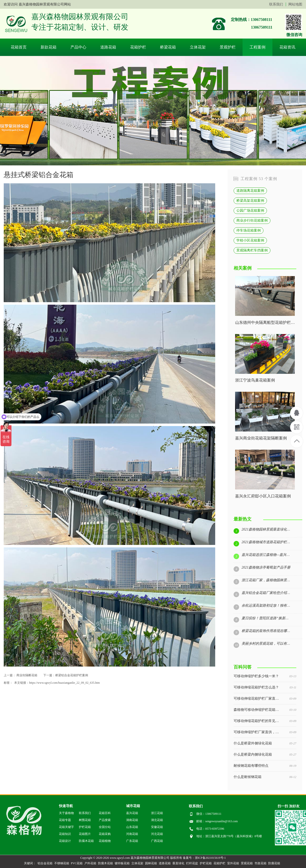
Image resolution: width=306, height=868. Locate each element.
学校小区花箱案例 (250, 240)
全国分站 (105, 827)
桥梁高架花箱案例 (250, 200)
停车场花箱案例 (249, 230)
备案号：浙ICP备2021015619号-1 (204, 858)
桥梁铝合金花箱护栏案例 (72, 675)
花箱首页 (19, 47)
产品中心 (78, 47)
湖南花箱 (132, 820)
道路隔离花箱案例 (250, 191)
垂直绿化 (178, 863)
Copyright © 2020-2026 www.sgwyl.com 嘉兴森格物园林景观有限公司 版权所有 (131, 858)
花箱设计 (65, 841)
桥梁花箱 (168, 47)
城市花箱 (133, 806)
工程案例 (257, 47)
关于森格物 (66, 813)
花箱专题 (65, 820)
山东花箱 (132, 827)
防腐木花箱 (86, 841)
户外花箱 (90, 863)
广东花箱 (132, 841)
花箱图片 (85, 834)
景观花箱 (247, 863)
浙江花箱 (157, 813)
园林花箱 (151, 863)
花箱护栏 (138, 47)
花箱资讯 (287, 47)
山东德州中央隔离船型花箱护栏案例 (265, 323)
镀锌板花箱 (122, 863)
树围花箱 (85, 820)
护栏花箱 (85, 827)
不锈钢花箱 (62, 863)
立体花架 (198, 47)
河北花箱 (157, 834)
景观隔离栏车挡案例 (252, 250)
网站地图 (295, 4)
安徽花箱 (157, 827)
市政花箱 (260, 863)
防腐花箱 (274, 863)
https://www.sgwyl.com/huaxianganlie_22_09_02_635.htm (64, 683)
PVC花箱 (77, 863)
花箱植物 (105, 841)
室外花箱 (233, 863)
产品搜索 (105, 820)
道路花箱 (108, 47)
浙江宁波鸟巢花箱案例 (255, 380)
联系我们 (276, 4)
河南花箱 (132, 834)
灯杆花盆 (192, 863)
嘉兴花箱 (132, 813)
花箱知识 (65, 834)
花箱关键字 (66, 827)
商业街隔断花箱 (27, 675)
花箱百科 (105, 813)
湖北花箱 (157, 820)
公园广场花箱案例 (250, 210)
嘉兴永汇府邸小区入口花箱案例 (263, 496)
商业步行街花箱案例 (252, 220)
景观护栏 (228, 47)
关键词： (30, 863)
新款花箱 (49, 47)
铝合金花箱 (45, 863)
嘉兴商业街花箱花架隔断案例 (261, 438)
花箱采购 (105, 834)
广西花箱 (157, 841)
